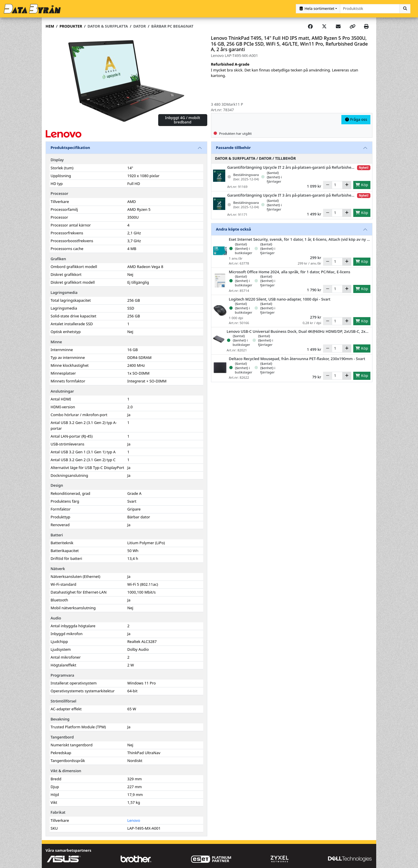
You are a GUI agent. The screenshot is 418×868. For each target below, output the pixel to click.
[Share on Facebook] (310, 26)
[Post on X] (324, 26)
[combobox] (370, 9)
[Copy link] (352, 26)
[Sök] (405, 9)
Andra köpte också (234, 229)
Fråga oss (356, 119)
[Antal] (337, 185)
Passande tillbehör (233, 147)
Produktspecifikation (70, 147)
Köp (362, 184)
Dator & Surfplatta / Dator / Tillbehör (256, 158)
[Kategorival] (318, 9)
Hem (50, 26)
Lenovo (134, 820)
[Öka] (347, 185)
